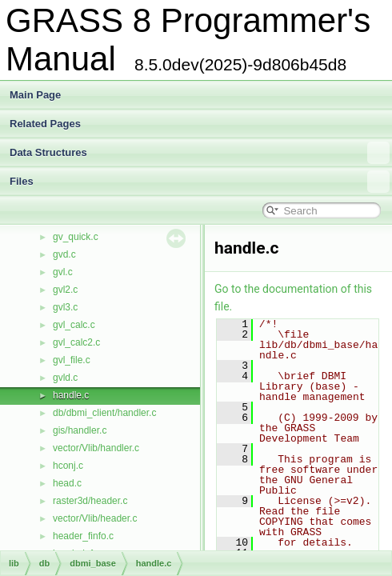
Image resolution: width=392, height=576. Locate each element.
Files (200, 182)
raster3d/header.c (90, 501)
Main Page (35, 95)
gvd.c (64, 254)
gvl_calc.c (74, 325)
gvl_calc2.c (76, 342)
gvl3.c (65, 307)
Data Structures (200, 153)
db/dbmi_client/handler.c (104, 413)
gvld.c (65, 378)
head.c (67, 483)
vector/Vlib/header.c (95, 518)
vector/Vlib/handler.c (96, 448)
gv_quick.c (76, 237)
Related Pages (45, 124)
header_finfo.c (83, 536)
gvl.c (63, 272)
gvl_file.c (72, 360)
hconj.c (68, 466)
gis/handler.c (80, 430)
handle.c (71, 395)
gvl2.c (65, 290)
